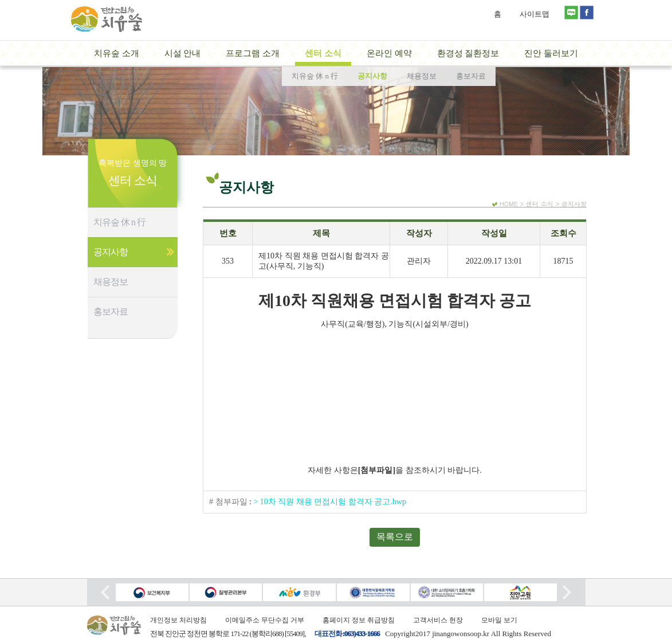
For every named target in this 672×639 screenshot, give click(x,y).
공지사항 (111, 252)
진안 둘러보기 (551, 53)
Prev (105, 592)
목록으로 (395, 537)
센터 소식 (323, 53)
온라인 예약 (389, 53)
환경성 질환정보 (468, 53)
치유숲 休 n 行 (119, 222)
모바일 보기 (499, 620)
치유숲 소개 (117, 53)
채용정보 (111, 282)
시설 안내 (183, 53)
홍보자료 (111, 311)
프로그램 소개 (253, 53)
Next (567, 592)
